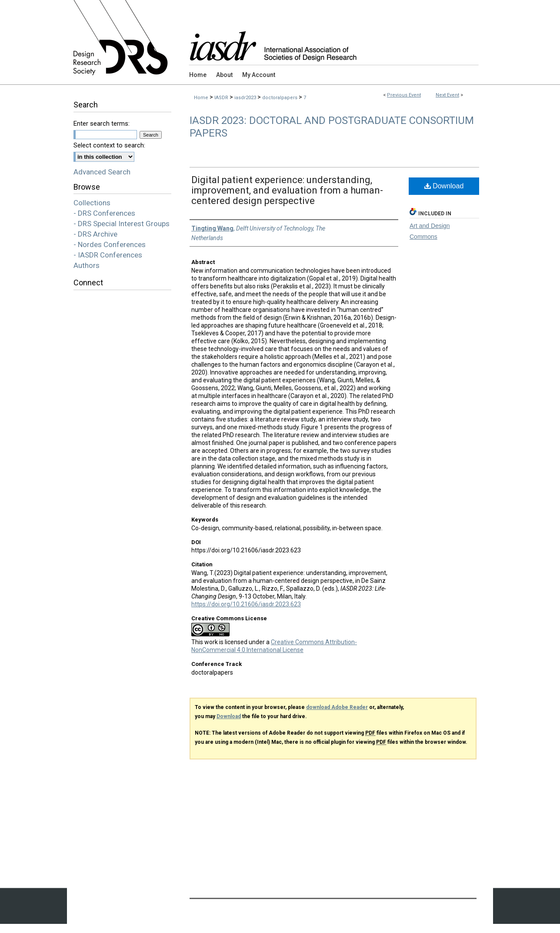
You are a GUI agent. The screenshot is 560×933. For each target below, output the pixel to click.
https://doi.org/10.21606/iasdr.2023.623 (246, 604)
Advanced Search (102, 172)
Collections (92, 203)
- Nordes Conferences (110, 244)
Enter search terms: (102, 124)
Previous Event (404, 95)
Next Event (447, 95)
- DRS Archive (95, 234)
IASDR (222, 98)
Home (201, 98)
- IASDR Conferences (108, 255)
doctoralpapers (280, 98)
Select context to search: (109, 145)
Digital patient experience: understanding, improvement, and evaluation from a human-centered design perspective (287, 190)
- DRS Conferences (104, 213)
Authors (87, 265)
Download (444, 186)
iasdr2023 (246, 98)
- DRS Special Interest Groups (122, 224)
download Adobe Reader (337, 707)
